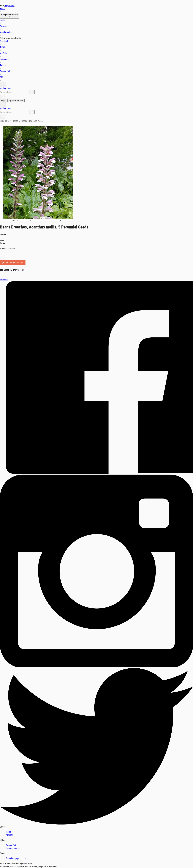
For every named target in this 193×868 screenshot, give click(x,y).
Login (4, 101)
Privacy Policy (12, 845)
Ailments (10, 835)
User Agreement (13, 848)
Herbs (9, 832)
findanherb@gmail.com (16, 858)
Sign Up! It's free (16, 101)
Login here (10, 6)
